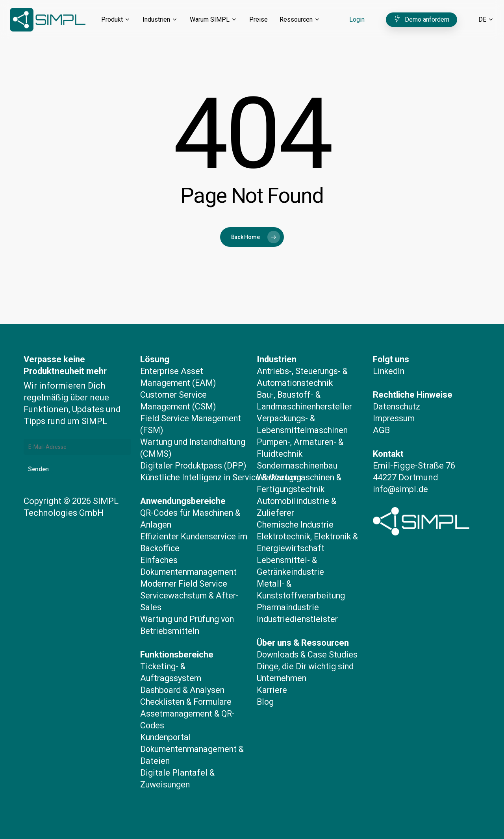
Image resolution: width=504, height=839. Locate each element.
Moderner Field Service (186, 584)
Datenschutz (397, 395)
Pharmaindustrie (289, 595)
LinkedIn (390, 359)
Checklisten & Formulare (188, 702)
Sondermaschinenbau (300, 454)
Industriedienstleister (299, 607)
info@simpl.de (402, 477)
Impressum (395, 407)
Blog (266, 690)
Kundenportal (167, 737)
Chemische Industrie (297, 513)
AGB (382, 418)
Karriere (272, 678)
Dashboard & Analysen (184, 690)
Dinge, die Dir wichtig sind (308, 655)
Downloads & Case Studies (309, 643)
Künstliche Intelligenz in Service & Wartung (225, 477)
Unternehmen (283, 666)
